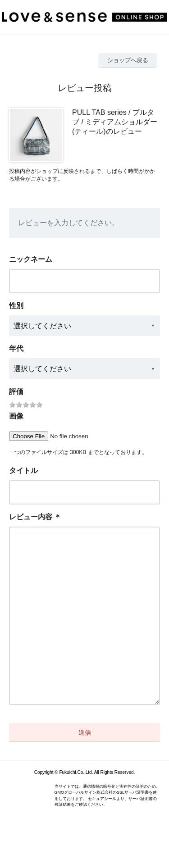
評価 (16, 392)
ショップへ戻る (128, 60)
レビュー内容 (31, 517)
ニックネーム (31, 259)
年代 (16, 348)
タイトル (23, 470)
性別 (16, 306)
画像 (16, 416)
